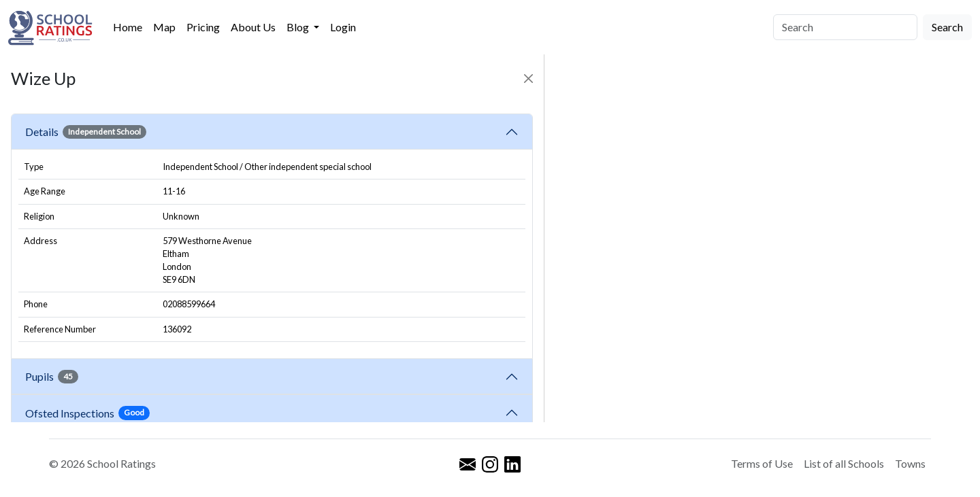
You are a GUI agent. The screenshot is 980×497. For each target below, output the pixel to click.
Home (128, 27)
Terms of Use (762, 463)
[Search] (845, 27)
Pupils (52, 377)
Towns (910, 463)
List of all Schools (844, 463)
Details (86, 132)
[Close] (528, 79)
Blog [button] (299, 27)
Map (164, 27)
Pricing (203, 27)
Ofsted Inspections (87, 413)
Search (947, 27)
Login (343, 27)
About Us (253, 27)
